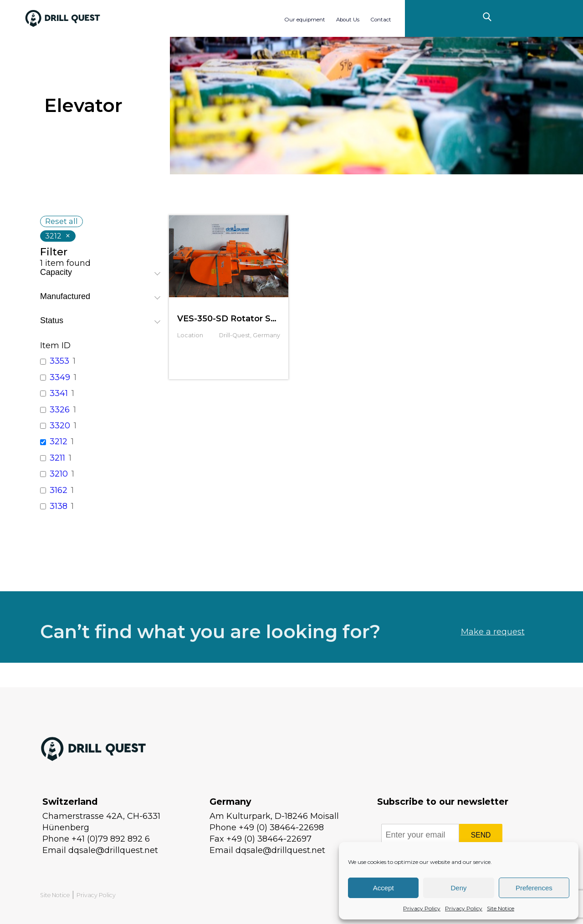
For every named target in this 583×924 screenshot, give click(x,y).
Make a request (493, 651)
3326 (60, 410)
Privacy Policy (422, 908)
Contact (381, 20)
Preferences (534, 888)
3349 (60, 377)
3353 (59, 361)
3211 (57, 458)
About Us (348, 20)
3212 (59, 442)
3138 (59, 506)
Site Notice (501, 908)
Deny (458, 888)
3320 (60, 426)
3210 (59, 474)
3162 (59, 490)
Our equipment (305, 20)
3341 (59, 393)
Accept (384, 888)
